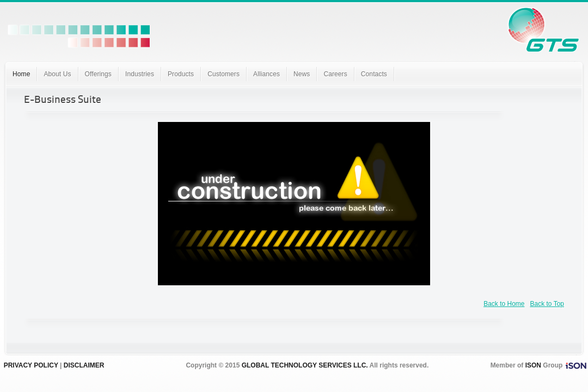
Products (181, 74)
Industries (140, 74)
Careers (335, 74)
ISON (533, 365)
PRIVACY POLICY (31, 365)
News (302, 74)
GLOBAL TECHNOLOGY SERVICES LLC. (305, 365)
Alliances (267, 74)
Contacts (374, 74)
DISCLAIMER (84, 365)
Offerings (98, 74)
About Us (57, 74)
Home (21, 74)
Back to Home (504, 304)
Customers (223, 74)
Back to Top (547, 304)
